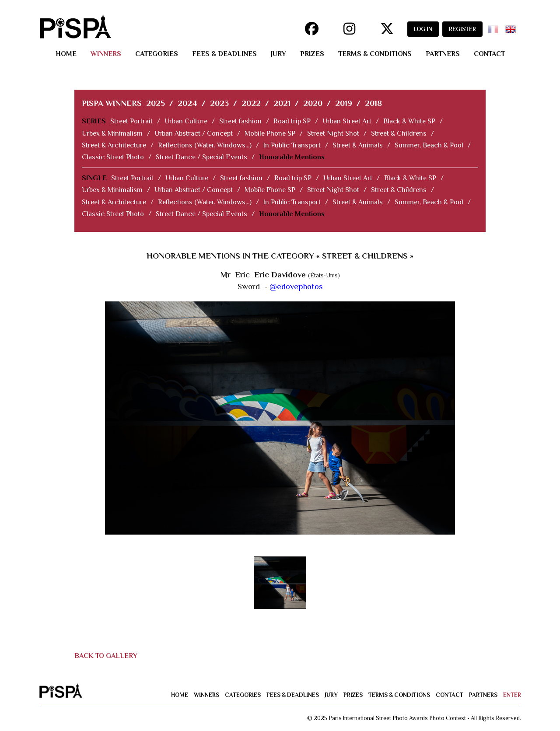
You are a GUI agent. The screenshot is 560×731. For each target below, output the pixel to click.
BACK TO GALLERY (106, 656)
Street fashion (240, 121)
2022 (251, 103)
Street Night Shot (333, 133)
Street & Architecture (114, 145)
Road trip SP (292, 121)
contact (489, 54)
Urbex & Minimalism (112, 133)
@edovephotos (296, 286)
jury (278, 54)
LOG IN (423, 29)
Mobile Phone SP (270, 133)
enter (512, 695)
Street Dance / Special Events (201, 157)
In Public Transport (292, 145)
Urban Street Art (347, 121)
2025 (156, 103)
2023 (219, 103)
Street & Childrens (399, 133)
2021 (282, 103)
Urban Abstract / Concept (194, 133)
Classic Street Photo (113, 157)
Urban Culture (186, 121)
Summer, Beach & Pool (429, 145)
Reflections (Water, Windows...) (205, 145)
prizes (312, 54)
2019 (344, 103)
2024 (187, 103)
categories (157, 54)
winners (106, 54)
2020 (313, 103)
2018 (373, 103)
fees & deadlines (224, 54)
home (66, 54)
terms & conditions (375, 54)
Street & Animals (358, 145)
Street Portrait (131, 121)
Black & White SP (409, 121)
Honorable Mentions (292, 157)
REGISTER (462, 29)
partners (443, 54)
